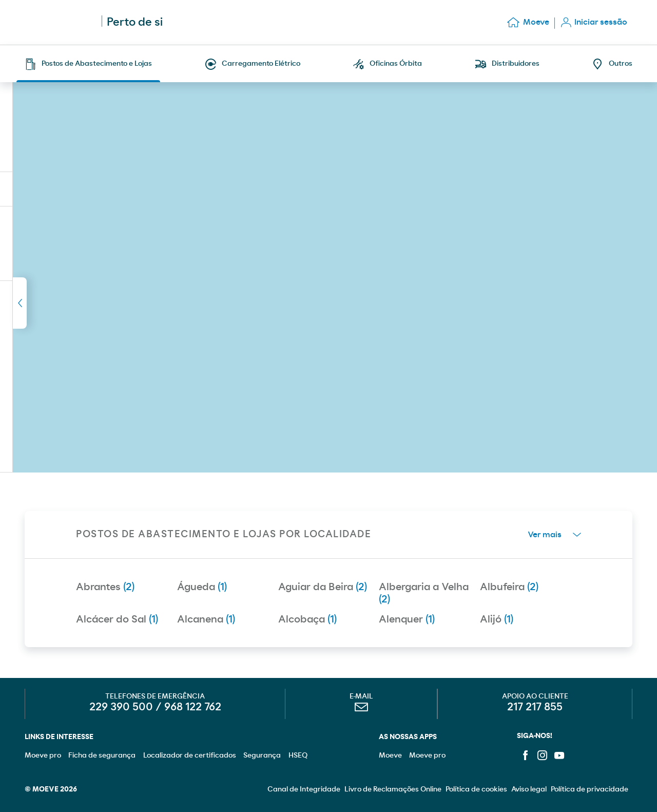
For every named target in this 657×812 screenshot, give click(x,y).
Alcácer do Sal (117, 619)
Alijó (497, 619)
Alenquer (407, 619)
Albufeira (509, 587)
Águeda (202, 587)
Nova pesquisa (217, 157)
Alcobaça (307, 619)
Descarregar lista (141, 189)
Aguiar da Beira (323, 587)
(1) (58, 189)
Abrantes (105, 587)
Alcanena (206, 619)
